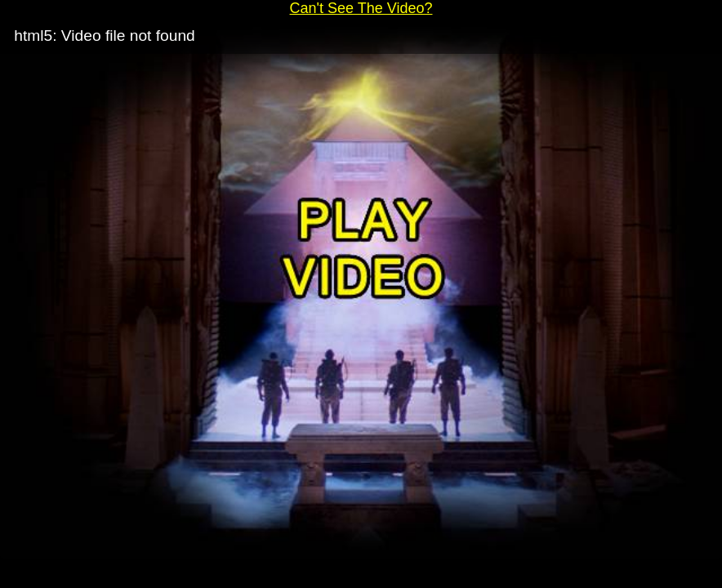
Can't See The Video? (361, 8)
